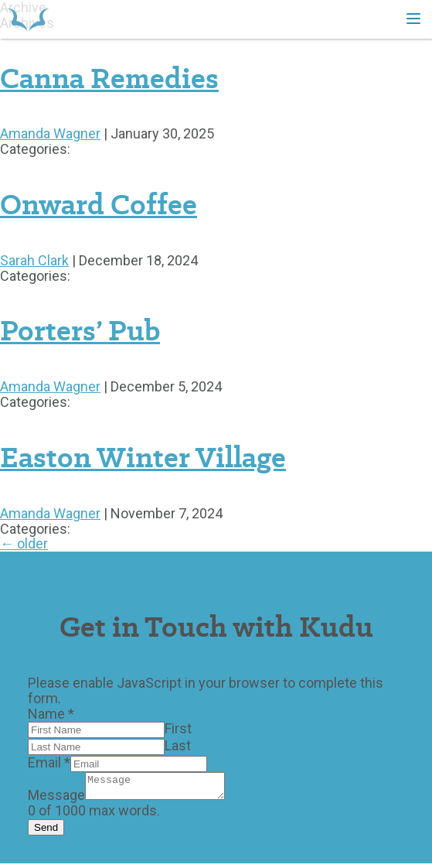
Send (46, 832)
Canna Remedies (109, 78)
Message (56, 800)
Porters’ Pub (80, 330)
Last (178, 745)
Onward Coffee (99, 204)
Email (49, 762)
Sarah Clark (34, 260)
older (24, 543)
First (178, 728)
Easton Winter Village (143, 457)
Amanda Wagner (50, 133)
